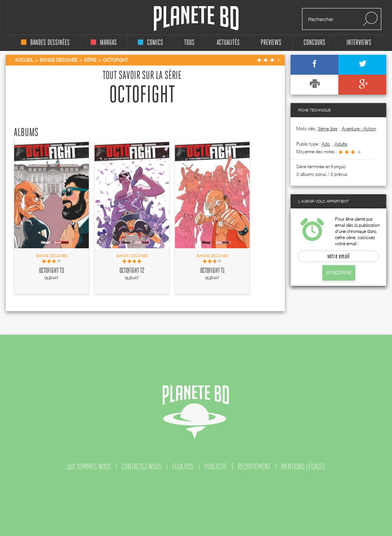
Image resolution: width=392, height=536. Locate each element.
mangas (104, 43)
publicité (216, 467)
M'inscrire (339, 273)
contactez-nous (142, 467)
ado (326, 144)
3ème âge (327, 129)
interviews (359, 43)
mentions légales (303, 467)
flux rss (183, 467)
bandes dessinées (45, 43)
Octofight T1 (212, 271)
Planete (196, 19)
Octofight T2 (132, 271)
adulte (341, 144)
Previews (271, 43)
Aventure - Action (359, 129)
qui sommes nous (89, 467)
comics (150, 43)
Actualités (228, 43)
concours (314, 43)
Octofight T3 (51, 271)
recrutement (254, 467)
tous (189, 43)
